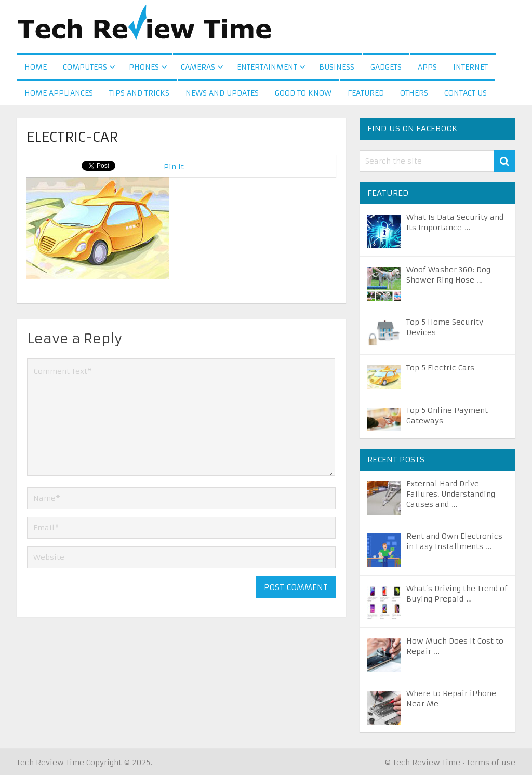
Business (337, 67)
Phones (144, 67)
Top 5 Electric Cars (440, 368)
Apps (427, 67)
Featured (366, 93)
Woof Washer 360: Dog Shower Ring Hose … (448, 275)
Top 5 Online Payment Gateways (447, 416)
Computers (85, 67)
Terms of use (491, 763)
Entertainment (267, 67)
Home (36, 67)
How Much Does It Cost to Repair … (455, 646)
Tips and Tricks (139, 93)
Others (414, 93)
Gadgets (386, 67)
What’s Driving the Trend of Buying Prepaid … (457, 594)
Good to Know (303, 93)
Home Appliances (59, 93)
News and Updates (222, 93)
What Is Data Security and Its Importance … (455, 222)
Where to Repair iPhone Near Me (451, 699)
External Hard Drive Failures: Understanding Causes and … (451, 494)
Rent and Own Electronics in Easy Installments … (454, 541)
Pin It (174, 167)
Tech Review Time (50, 763)
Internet (470, 67)
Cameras (198, 67)
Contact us (465, 93)
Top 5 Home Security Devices (445, 327)
